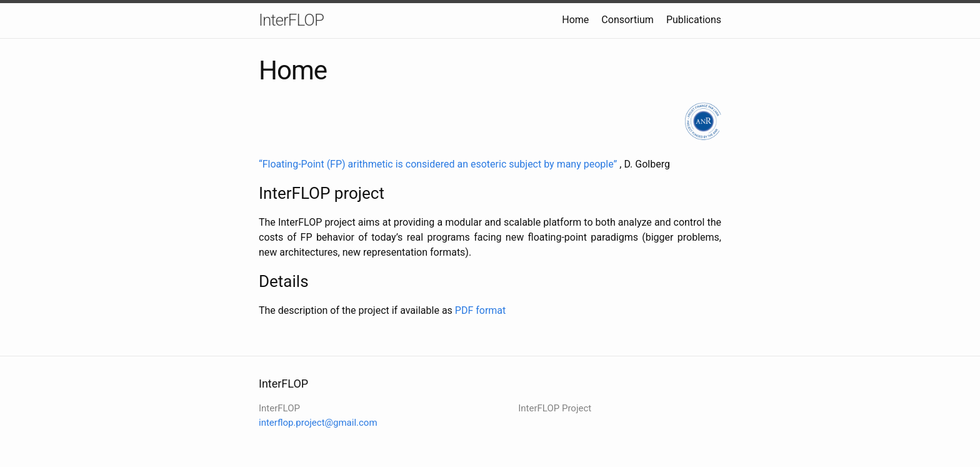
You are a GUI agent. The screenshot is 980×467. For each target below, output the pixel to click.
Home (575, 20)
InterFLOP (291, 20)
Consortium (627, 20)
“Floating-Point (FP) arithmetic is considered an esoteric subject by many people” (438, 164)
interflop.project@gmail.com (318, 423)
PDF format (480, 310)
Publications (694, 20)
